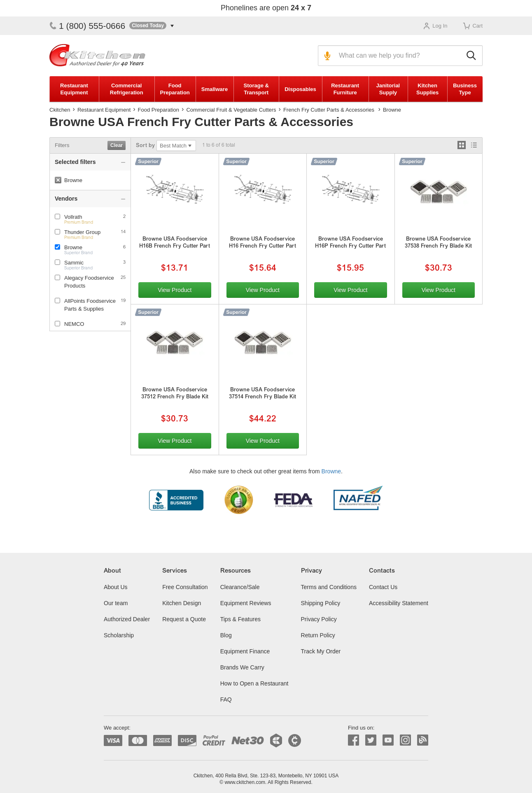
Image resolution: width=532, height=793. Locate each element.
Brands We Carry (242, 667)
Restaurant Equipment (74, 89)
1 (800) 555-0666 (87, 26)
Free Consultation (185, 587)
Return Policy (318, 635)
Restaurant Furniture (345, 89)
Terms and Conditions (329, 587)
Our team (116, 603)
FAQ (226, 699)
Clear (117, 145)
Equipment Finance (245, 651)
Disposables (300, 89)
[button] (152, 26)
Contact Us (383, 587)
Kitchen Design (182, 603)
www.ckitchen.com (245, 782)
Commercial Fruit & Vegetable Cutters (231, 110)
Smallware (215, 89)
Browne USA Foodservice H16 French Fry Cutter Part (262, 243)
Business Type (465, 89)
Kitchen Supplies (427, 89)
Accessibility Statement (399, 603)
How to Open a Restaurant (254, 683)
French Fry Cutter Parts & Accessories (329, 110)
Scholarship (119, 635)
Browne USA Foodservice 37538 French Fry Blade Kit (438, 243)
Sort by (145, 146)
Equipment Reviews (246, 603)
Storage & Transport (256, 89)
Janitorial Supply (388, 89)
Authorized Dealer (127, 619)
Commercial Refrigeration (127, 89)
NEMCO (74, 324)
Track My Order (321, 651)
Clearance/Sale (240, 587)
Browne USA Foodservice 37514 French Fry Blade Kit (262, 394)
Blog (226, 635)
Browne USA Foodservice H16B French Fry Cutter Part (175, 243)
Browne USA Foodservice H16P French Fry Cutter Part (350, 243)
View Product (175, 290)
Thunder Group (82, 232)
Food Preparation (175, 89)
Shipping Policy (321, 603)
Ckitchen (60, 110)
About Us (116, 587)
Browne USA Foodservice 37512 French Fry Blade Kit (175, 394)
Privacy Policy (319, 619)
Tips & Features (240, 619)
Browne (73, 247)
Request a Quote (184, 619)
